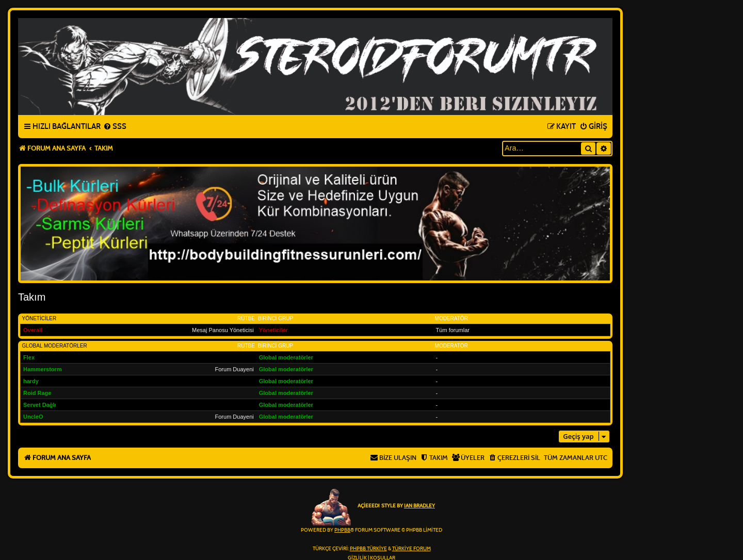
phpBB (342, 530)
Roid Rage (37, 393)
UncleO (33, 417)
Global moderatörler (55, 346)
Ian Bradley (419, 506)
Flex (29, 357)
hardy (31, 381)
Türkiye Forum (411, 549)
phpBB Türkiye (368, 549)
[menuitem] (115, 127)
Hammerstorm (43, 369)
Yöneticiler (39, 318)
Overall (33, 330)
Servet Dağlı (40, 405)
